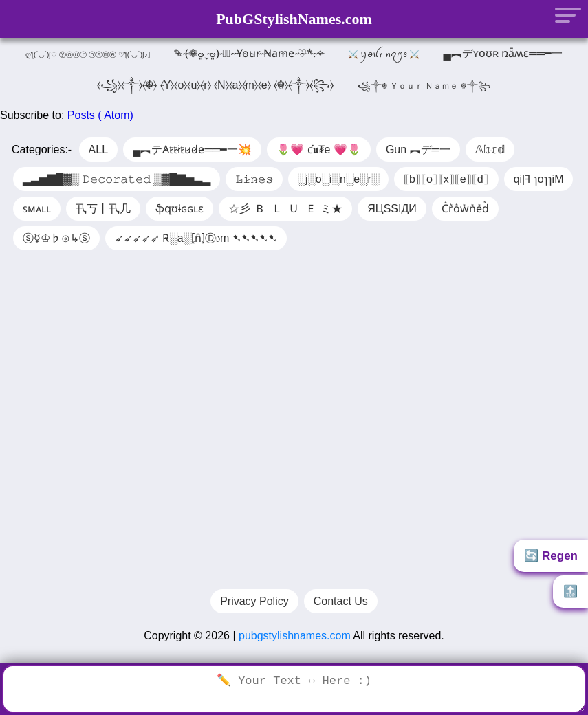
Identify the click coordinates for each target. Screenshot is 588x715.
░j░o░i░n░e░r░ (338, 179)
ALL (98, 150)
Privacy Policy (254, 608)
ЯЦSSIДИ (392, 209)
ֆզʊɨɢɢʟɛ (179, 209)
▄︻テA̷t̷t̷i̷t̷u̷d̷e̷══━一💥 (192, 150)
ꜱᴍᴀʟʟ (37, 209)
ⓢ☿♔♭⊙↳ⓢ (56, 238)
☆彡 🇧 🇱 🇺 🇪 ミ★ (285, 209)
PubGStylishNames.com (294, 19)
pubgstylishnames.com (295, 642)
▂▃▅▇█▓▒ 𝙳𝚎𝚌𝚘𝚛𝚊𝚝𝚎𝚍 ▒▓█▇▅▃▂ (117, 179)
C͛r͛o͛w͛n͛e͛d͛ (465, 209)
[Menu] (564, 14)
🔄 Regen (551, 556)
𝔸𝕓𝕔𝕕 (490, 150)
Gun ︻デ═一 (418, 150)
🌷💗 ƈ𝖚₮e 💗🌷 (319, 150)
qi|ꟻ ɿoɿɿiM (539, 179)
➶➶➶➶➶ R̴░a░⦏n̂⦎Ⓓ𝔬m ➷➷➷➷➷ (196, 238)
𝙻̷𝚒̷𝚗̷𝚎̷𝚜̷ (254, 179)
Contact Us (341, 608)
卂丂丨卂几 (103, 209)
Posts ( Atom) (100, 115)
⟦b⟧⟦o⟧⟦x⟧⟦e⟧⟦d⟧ (446, 179)
